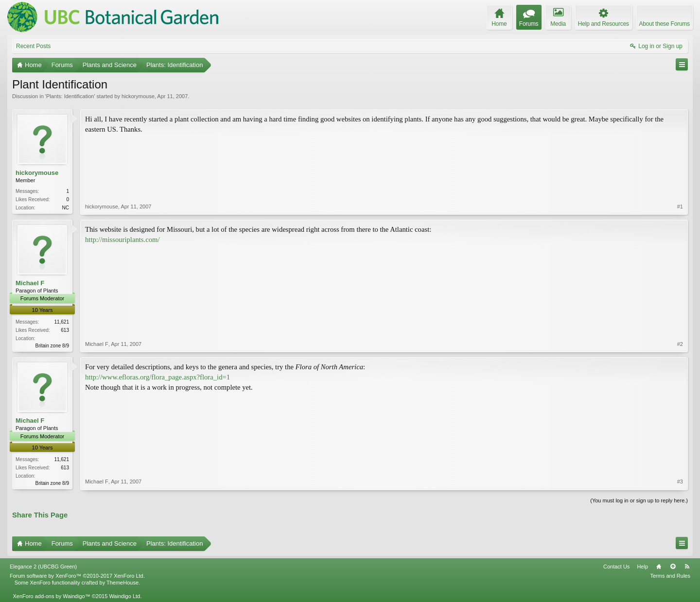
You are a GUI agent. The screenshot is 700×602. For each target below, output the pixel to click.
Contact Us (616, 567)
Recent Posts (33, 46)
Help (642, 567)
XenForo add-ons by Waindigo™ (51, 596)
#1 (680, 206)
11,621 (61, 322)
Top (673, 567)
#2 (680, 344)
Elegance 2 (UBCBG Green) (43, 567)
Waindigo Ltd (124, 596)
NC (66, 208)
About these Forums (665, 24)
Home (659, 567)
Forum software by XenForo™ (77, 576)
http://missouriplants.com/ (122, 240)
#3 (680, 482)
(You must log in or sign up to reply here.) (639, 500)
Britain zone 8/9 (52, 346)
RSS (687, 567)
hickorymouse (138, 96)
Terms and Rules (670, 576)
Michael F (30, 283)
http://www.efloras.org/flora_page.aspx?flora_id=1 (157, 377)
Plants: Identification (70, 96)
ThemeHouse (122, 583)
